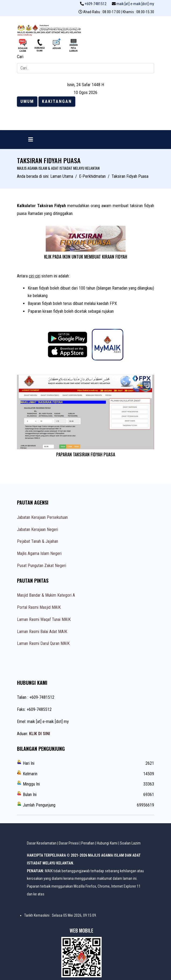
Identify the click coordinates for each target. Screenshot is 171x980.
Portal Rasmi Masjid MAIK (39, 607)
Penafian (88, 843)
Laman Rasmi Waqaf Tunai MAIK (44, 619)
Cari (20, 57)
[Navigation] (31, 140)
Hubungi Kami (107, 843)
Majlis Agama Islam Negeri (39, 553)
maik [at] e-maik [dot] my (135, 4)
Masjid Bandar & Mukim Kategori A (46, 595)
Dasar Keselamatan (42, 843)
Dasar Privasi (69, 843)
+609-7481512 (96, 4)
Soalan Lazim (130, 843)
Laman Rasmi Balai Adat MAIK (42, 632)
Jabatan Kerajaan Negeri (38, 529)
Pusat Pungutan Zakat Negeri (42, 566)
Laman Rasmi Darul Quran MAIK (43, 643)
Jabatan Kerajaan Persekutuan (42, 517)
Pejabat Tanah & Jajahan (38, 541)
